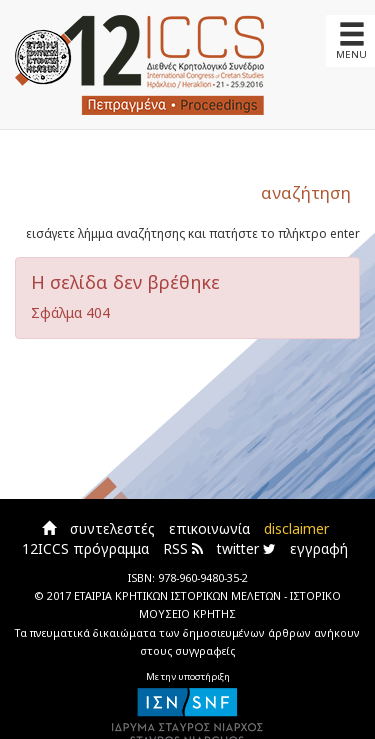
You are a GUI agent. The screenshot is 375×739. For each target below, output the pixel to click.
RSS (183, 548)
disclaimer (296, 528)
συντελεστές (112, 528)
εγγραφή (319, 548)
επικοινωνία (209, 528)
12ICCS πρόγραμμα (85, 548)
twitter (246, 548)
